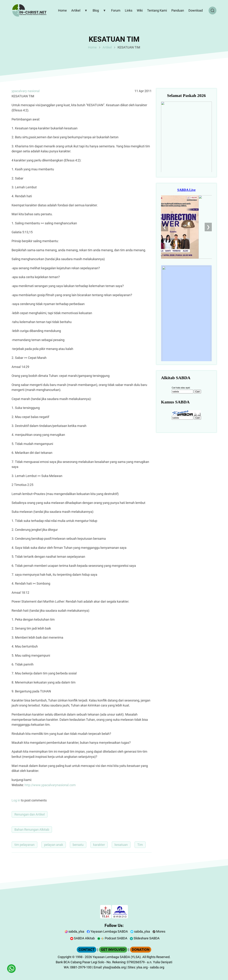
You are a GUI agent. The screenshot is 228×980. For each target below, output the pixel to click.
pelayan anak (54, 845)
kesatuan (121, 845)
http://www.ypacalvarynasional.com (50, 785)
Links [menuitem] (129, 10)
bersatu (78, 845)
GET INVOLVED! (113, 950)
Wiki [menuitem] (140, 10)
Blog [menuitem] (99, 11)
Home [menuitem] (62, 10)
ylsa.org (142, 967)
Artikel (107, 47)
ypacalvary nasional (26, 91)
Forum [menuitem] (116, 10)
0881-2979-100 (81, 967)
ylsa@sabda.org (114, 967)
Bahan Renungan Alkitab (32, 830)
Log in (16, 800)
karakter (99, 845)
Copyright (65, 957)
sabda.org (157, 967)
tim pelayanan (24, 845)
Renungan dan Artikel (30, 814)
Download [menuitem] (196, 10)
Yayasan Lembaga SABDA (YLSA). (117, 957)
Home (92, 47)
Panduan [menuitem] (178, 10)
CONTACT (87, 950)
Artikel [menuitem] (79, 11)
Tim (140, 845)
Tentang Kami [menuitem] (157, 10)
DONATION (141, 950)
